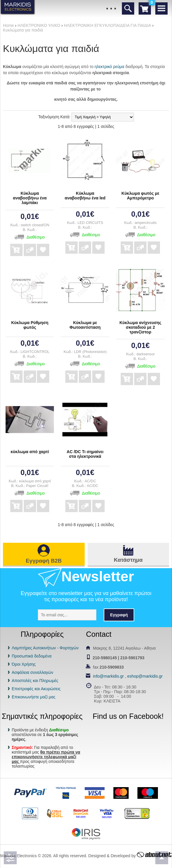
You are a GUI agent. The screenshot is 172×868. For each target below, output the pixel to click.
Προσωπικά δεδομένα (32, 656)
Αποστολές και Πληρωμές (35, 681)
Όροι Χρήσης (24, 664)
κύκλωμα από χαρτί (30, 452)
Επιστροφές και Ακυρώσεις (36, 689)
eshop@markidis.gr (145, 676)
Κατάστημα (128, 560)
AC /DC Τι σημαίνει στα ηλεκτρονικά (85, 454)
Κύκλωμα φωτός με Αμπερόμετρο (141, 196)
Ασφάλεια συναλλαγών (33, 672)
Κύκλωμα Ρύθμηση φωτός (30, 325)
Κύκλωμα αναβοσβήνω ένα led (85, 196)
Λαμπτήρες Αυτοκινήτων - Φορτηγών (45, 648)
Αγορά (16, 246)
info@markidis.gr (108, 676)
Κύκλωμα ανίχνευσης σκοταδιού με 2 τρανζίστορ (141, 327)
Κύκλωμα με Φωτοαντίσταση (85, 325)
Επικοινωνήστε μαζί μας (34, 697)
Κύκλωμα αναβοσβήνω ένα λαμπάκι (30, 198)
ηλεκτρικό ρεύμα (109, 67)
